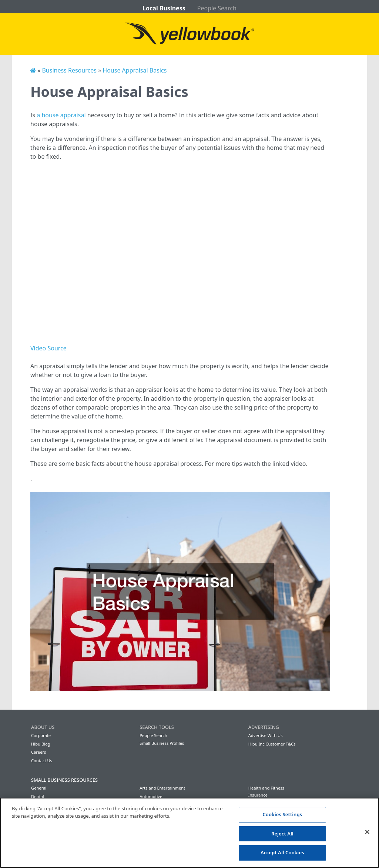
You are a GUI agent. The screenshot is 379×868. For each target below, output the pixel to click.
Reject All (282, 834)
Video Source (48, 348)
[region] (189, 833)
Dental (38, 796)
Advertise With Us (266, 735)
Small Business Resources (64, 780)
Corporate (41, 735)
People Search (217, 8)
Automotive (151, 796)
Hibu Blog (41, 744)
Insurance (258, 795)
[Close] (367, 832)
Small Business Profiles (162, 743)
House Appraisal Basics (135, 70)
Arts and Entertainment (162, 788)
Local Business (164, 8)
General (39, 788)
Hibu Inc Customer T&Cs (272, 744)
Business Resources (69, 70)
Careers (38, 752)
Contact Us (42, 761)
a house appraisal (61, 115)
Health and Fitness (266, 788)
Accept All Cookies (282, 852)
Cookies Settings (282, 814)
